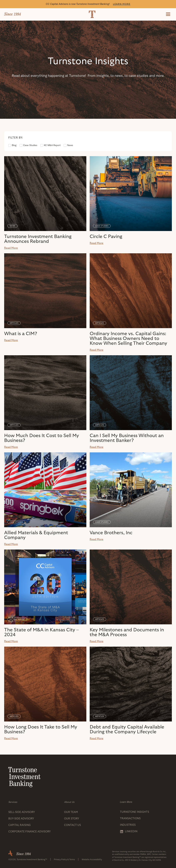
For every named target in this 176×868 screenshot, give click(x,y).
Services (13, 802)
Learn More (122, 4)
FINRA (143, 854)
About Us (69, 802)
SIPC (149, 854)
